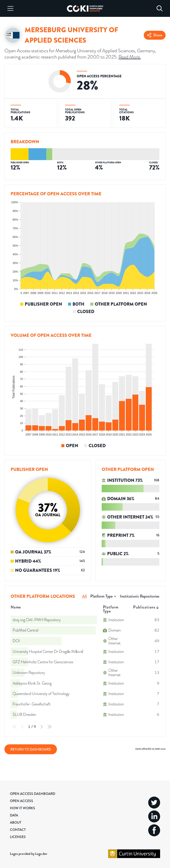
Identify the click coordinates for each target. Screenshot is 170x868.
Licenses (18, 837)
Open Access (22, 801)
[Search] (160, 8)
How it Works (23, 808)
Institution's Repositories (140, 596)
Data (14, 815)
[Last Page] (49, 727)
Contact (18, 830)
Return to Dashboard (31, 749)
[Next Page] (42, 727)
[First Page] (15, 727)
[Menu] (10, 8)
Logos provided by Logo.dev (29, 854)
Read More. (130, 57)
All (85, 596)
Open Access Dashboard (33, 794)
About (16, 822)
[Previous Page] (23, 727)
